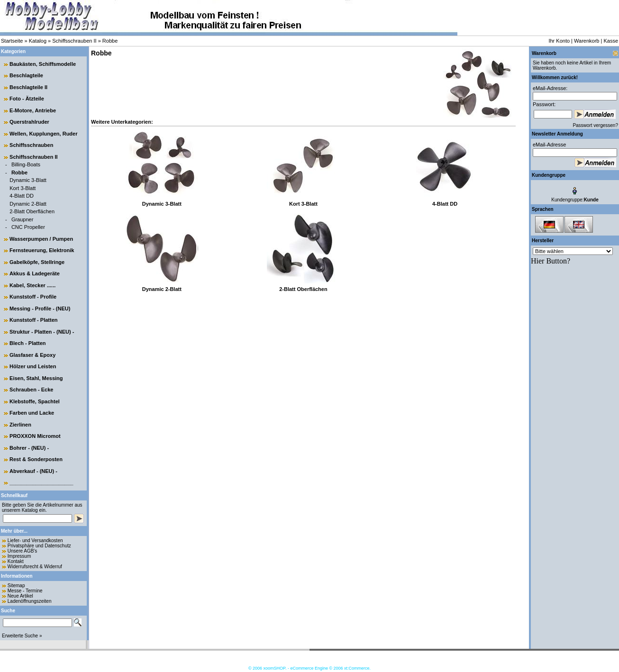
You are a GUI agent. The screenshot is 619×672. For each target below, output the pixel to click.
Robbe (110, 41)
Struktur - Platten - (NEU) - (42, 332)
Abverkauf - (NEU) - (33, 471)
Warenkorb (587, 41)
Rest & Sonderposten (36, 459)
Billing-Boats (26, 164)
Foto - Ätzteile (27, 99)
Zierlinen (20, 425)
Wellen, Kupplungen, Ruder (43, 134)
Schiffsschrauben (31, 145)
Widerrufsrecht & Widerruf (35, 567)
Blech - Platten (27, 343)
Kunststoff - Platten (33, 320)
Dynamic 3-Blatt (28, 180)
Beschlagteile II (28, 87)
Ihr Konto (559, 41)
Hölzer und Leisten (33, 366)
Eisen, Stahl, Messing (36, 378)
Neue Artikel (20, 596)
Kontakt (16, 561)
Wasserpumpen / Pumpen (41, 239)
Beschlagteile (26, 75)
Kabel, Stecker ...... (32, 285)
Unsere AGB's (23, 551)
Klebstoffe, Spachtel (35, 401)
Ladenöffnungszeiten (30, 601)
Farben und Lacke (32, 413)
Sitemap (16, 586)
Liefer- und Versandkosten (35, 540)
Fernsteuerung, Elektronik (42, 250)
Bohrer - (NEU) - (29, 448)
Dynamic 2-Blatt (28, 204)
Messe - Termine (25, 591)
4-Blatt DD (22, 196)
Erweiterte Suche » (22, 636)
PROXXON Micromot (35, 436)
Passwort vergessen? (595, 125)
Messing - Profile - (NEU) (40, 309)
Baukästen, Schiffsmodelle (43, 64)
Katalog (38, 41)
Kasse (611, 41)
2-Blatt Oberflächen (32, 211)
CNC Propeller (28, 227)
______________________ (41, 482)
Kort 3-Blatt (23, 188)
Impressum (19, 556)
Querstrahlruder (29, 122)
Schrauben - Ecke (31, 390)
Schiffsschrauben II (74, 41)
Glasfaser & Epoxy (32, 355)
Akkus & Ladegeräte (35, 273)
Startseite (12, 41)
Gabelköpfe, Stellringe (37, 262)
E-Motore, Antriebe (33, 110)
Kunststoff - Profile (33, 297)
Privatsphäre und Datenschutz (39, 546)
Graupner (22, 219)
